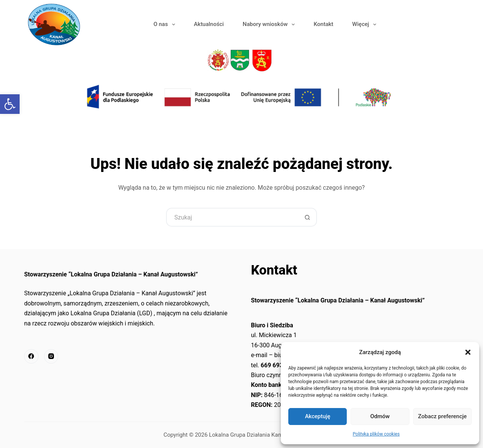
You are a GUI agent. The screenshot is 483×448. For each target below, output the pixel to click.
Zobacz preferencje (442, 416)
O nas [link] (166, 25)
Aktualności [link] (209, 24)
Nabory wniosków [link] (270, 25)
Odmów (380, 416)
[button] (468, 352)
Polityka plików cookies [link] (376, 434)
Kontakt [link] (323, 24)
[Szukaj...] (232, 217)
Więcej (366, 25)
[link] (10, 104)
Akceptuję (318, 416)
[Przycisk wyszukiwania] (308, 217)
